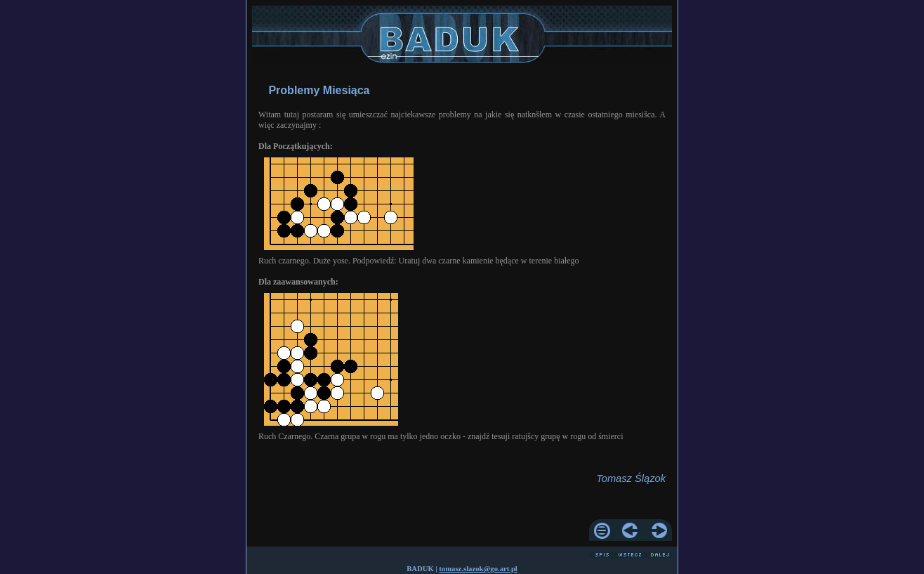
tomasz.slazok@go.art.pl (478, 569)
